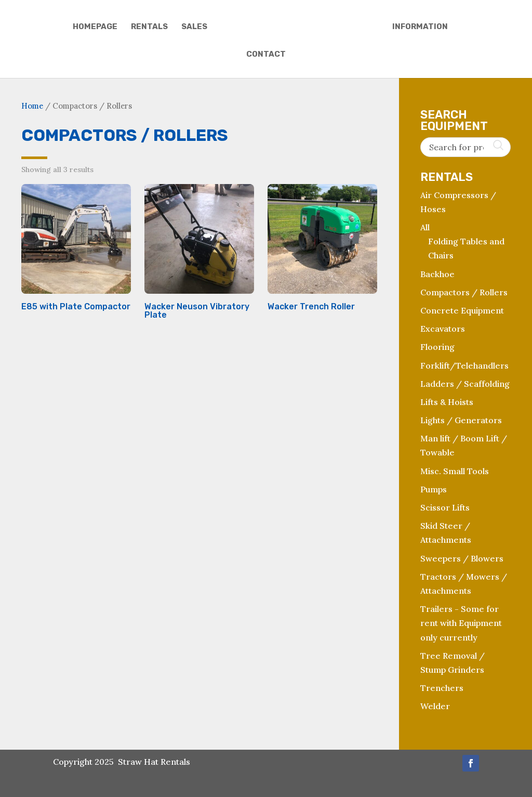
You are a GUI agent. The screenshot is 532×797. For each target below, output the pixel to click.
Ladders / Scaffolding (465, 384)
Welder (435, 706)
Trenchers (442, 688)
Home (32, 106)
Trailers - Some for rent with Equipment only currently (461, 623)
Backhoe (437, 274)
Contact (266, 55)
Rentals (148, 27)
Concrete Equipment (462, 310)
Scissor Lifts (445, 507)
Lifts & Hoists (447, 402)
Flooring (437, 347)
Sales (193, 27)
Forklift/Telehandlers (464, 365)
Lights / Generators (461, 420)
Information (422, 27)
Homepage (94, 27)
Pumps (434, 489)
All (425, 227)
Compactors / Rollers (464, 292)
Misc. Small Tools (455, 471)
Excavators (443, 329)
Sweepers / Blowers (462, 558)
